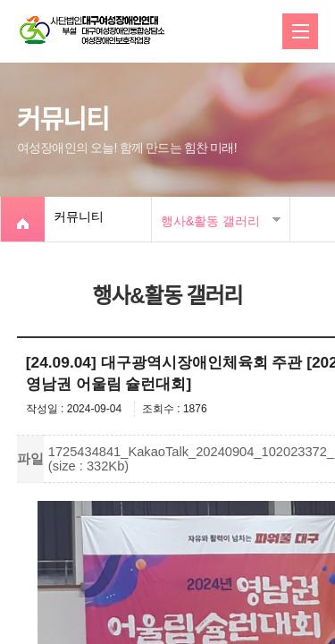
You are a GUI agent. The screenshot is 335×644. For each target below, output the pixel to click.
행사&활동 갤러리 (210, 221)
